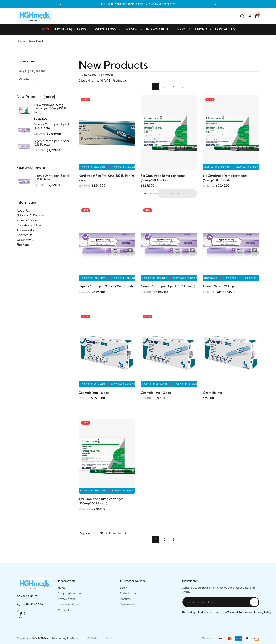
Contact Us (225, 29)
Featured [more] (31, 167)
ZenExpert (73, 638)
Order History (128, 593)
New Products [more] (36, 97)
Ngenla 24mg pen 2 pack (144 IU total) (168, 286)
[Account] (250, 16)
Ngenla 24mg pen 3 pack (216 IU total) (106, 286)
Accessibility (25, 230)
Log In (124, 588)
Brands (134, 29)
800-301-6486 (33, 604)
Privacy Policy (263, 612)
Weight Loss (108, 29)
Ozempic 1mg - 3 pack (157, 393)
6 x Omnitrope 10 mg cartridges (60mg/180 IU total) (225, 178)
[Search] (242, 16)
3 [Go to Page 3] (174, 87)
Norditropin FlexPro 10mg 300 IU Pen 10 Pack (106, 178)
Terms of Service (238, 612)
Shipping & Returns (30, 215)
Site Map (23, 245)
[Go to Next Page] (183, 87)
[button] (61, 4)
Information (160, 29)
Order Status (26, 240)
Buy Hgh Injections (72, 29)
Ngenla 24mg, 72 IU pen (220, 286)
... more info (149, 194)
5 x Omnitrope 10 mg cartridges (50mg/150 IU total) (163, 178)
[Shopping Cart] (257, 16)
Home (45, 29)
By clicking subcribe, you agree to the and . (227, 612)
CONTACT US (27, 596)
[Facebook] (21, 614)
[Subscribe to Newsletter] (254, 602)
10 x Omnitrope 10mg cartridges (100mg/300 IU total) (101, 501)
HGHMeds (44, 638)
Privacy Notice (27, 220)
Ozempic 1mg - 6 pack (95, 393)
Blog (181, 29)
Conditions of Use (29, 225)
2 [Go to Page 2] (165, 87)
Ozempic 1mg (213, 393)
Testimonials (200, 29)
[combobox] (95, 638)
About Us (23, 210)
